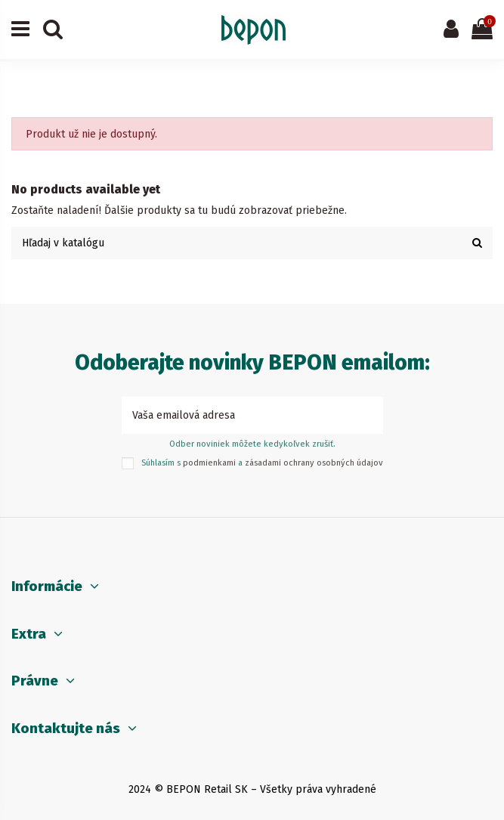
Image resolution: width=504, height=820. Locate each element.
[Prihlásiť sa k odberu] (367, 415)
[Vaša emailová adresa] (237, 415)
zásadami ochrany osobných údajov (314, 463)
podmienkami (209, 463)
